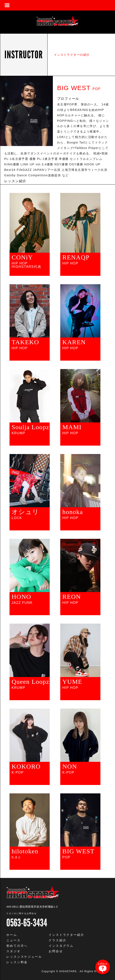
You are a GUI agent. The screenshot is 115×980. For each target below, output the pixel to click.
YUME (72, 682)
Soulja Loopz (30, 427)
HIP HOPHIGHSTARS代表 (26, 265)
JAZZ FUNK (22, 603)
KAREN (74, 342)
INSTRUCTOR (24, 55)
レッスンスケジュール (24, 957)
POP (66, 857)
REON (72, 597)
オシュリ (25, 512)
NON (70, 766)
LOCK (17, 518)
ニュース (14, 940)
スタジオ (14, 951)
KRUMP (18, 433)
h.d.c (16, 857)
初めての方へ (17, 946)
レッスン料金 (17, 962)
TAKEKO (25, 342)
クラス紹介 (57, 940)
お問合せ (56, 951)
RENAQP (76, 257)
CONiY (22, 257)
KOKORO (26, 766)
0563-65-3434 (27, 923)
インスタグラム (61, 946)
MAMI (72, 427)
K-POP (18, 773)
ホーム (12, 935)
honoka (73, 512)
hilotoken (25, 851)
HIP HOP (70, 263)
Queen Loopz (30, 682)
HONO (21, 597)
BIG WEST (78, 851)
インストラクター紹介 (66, 935)
